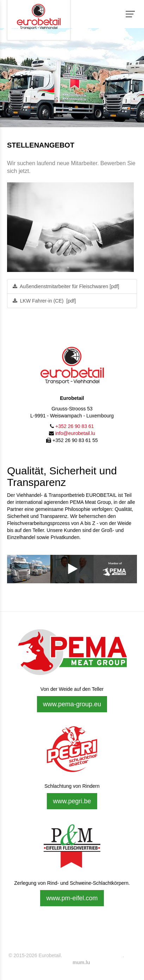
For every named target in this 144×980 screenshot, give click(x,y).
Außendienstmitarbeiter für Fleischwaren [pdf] (66, 286)
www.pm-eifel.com (72, 898)
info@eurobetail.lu (75, 433)
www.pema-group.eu (72, 704)
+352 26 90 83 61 (74, 426)
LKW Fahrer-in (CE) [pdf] (44, 301)
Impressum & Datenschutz (92, 955)
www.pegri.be (72, 801)
